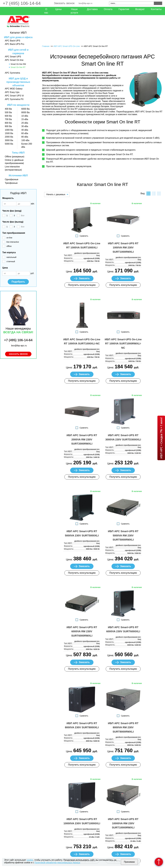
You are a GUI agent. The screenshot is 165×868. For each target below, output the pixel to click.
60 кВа (25, 133)
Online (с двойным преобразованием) (14, 162)
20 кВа (25, 123)
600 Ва (8, 116)
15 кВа (25, 119)
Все (23, 216)
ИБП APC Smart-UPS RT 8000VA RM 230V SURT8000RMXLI (123, 727)
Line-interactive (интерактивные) (13, 168)
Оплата (108, 9)
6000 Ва (26, 109)
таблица (159, 194)
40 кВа (25, 130)
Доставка (92, 9)
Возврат (140, 9)
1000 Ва (9, 130)
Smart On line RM (18, 64)
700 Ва (8, 119)
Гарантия (124, 9)
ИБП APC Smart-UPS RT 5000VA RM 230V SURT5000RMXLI (123, 535)
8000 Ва (26, 112)
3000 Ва (9, 140)
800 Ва (8, 123)
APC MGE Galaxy (14, 89)
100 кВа (25, 140)
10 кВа (25, 116)
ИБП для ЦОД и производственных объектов (18, 82)
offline (9, 246)
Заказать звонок (64, 3)
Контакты (156, 9)
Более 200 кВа (27, 145)
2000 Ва (9, 137)
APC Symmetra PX (14, 99)
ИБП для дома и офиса (18, 37)
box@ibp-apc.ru (86, 3)
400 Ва (8, 109)
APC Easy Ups (12, 92)
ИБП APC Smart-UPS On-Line (67, 46)
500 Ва (8, 112)
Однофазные (12, 179)
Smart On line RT (18, 67)
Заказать (84, 278)
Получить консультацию (82, 285)
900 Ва (8, 126)
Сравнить (84, 236)
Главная (46, 46)
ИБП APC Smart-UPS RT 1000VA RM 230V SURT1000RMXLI (123, 248)
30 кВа (25, 126)
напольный (11, 257)
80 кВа (25, 137)
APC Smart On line (14, 60)
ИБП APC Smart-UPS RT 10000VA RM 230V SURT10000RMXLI (123, 823)
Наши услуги (74, 11)
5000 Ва (9, 144)
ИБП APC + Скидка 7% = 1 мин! (161, 438)
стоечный (11, 261)
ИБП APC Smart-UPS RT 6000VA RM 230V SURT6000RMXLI (82, 631)
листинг (154, 194)
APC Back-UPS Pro (14, 44)
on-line (9, 238)
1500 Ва (9, 133)
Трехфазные (11, 183)
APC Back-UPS (12, 41)
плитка (148, 194)
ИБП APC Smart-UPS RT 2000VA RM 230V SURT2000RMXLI (82, 439)
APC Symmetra (12, 73)
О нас (46, 11)
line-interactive (13, 242)
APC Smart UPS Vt (14, 96)
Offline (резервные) (15, 157)
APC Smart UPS (13, 57)
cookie (30, 860)
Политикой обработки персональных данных (57, 863)
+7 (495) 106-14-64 (22, 3)
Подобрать (18, 282)
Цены (58, 9)
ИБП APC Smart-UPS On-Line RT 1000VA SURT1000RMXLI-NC (123, 344)
